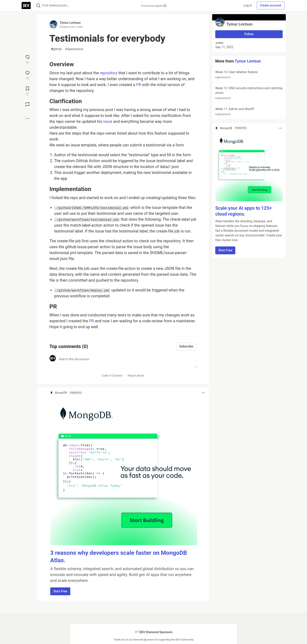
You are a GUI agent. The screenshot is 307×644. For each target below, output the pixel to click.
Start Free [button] (60, 591)
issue (108, 121)
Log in (248, 5)
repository (109, 73)
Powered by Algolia (154, 6)
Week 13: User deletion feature (249, 75)
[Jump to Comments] (27, 75)
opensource (74, 49)
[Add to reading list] (27, 91)
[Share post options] (27, 119)
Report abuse (136, 376)
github (56, 49)
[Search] (38, 6)
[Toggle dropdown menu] (203, 393)
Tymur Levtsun (70, 23)
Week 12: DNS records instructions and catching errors (249, 93)
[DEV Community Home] (26, 6)
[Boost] (27, 104)
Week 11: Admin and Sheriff (249, 112)
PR (139, 85)
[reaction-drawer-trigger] (27, 59)
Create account (271, 5)
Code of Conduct (112, 376)
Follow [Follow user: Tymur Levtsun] (249, 34)
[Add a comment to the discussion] (127, 362)
